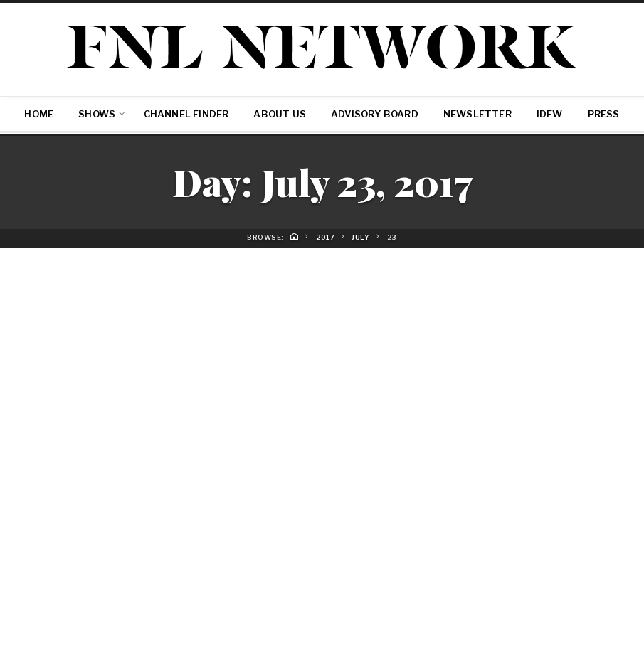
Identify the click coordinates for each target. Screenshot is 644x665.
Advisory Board (375, 114)
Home (39, 114)
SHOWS (97, 114)
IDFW (550, 114)
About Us (280, 114)
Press (604, 114)
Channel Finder (186, 114)
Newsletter (477, 114)
